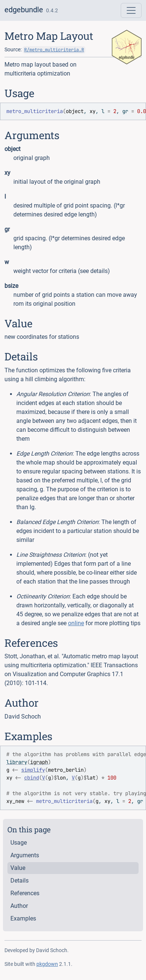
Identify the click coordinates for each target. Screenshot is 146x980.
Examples (23, 918)
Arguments (25, 855)
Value (18, 868)
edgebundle (24, 10)
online (76, 623)
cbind (32, 778)
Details (20, 881)
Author (19, 906)
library (17, 762)
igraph (39, 762)
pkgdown (47, 964)
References (25, 893)
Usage (19, 843)
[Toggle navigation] (131, 10)
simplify (33, 770)
